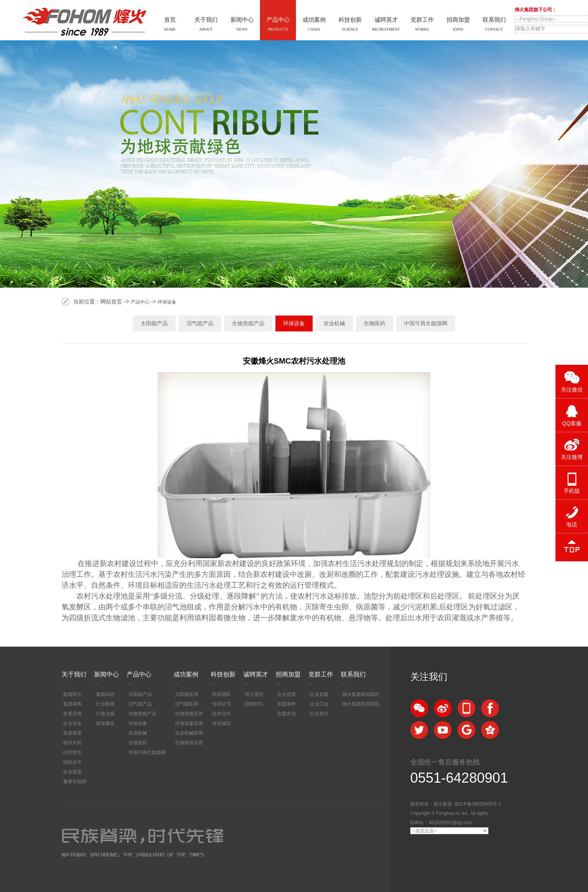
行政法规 (105, 714)
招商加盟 (288, 674)
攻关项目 (222, 723)
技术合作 (222, 714)
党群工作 (321, 674)
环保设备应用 (189, 723)
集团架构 (72, 704)
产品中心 (140, 302)
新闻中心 (107, 674)
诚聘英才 (256, 674)
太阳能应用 (187, 694)
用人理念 (254, 694)
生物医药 (375, 323)
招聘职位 (254, 704)
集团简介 (72, 694)
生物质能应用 (189, 714)
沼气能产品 (200, 323)
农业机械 (334, 323)
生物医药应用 (189, 743)
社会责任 (319, 714)
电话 (572, 525)
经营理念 (72, 752)
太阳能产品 (154, 323)
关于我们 (74, 674)
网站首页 (111, 302)
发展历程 (72, 714)
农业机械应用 (189, 733)
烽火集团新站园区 (361, 694)
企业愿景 (72, 772)
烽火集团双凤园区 (361, 704)
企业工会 (319, 704)
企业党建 (319, 694)
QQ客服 (572, 423)
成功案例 (186, 674)
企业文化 (72, 723)
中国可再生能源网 (426, 323)
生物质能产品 (248, 323)
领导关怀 (72, 743)
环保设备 (167, 302)
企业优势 (287, 694)
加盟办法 (287, 714)
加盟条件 (287, 704)
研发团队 (222, 694)
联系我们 (353, 674)
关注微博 (572, 457)
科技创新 (223, 674)
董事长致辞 (75, 782)
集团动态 (105, 694)
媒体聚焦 (105, 723)
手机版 (572, 491)
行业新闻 (105, 704)
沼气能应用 (187, 704)
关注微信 (572, 390)
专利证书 (222, 704)
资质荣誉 (72, 733)
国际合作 (72, 762)
